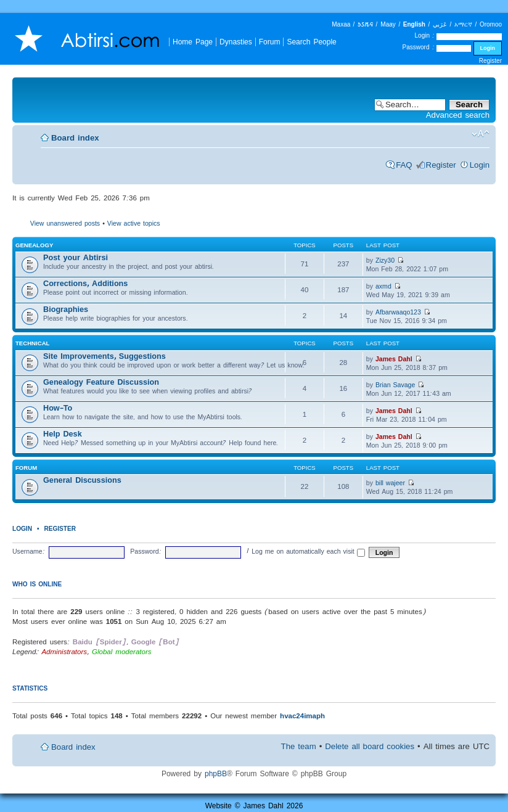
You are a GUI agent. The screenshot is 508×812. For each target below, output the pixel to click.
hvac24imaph (302, 716)
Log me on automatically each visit (308, 551)
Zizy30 (385, 260)
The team (299, 746)
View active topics (134, 223)
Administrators (64, 651)
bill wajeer (390, 483)
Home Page (193, 42)
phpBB (216, 773)
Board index (75, 138)
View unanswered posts (65, 223)
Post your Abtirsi (76, 257)
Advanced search (458, 115)
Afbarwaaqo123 (398, 312)
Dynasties (236, 42)
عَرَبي (440, 24)
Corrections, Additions (85, 283)
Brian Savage (395, 385)
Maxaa (341, 24)
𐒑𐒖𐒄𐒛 (365, 24)
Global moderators (122, 651)
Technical (32, 343)
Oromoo (491, 24)
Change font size (481, 134)
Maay (388, 24)
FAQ (404, 165)
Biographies (66, 309)
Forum (270, 42)
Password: (145, 551)
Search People (311, 42)
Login (480, 165)
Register (490, 61)
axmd (383, 286)
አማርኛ (463, 24)
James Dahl (394, 359)
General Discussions (82, 480)
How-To (58, 408)
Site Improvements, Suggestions (104, 356)
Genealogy (34, 245)
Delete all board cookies (370, 746)
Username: (29, 551)
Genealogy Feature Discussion (101, 382)
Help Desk (63, 434)
